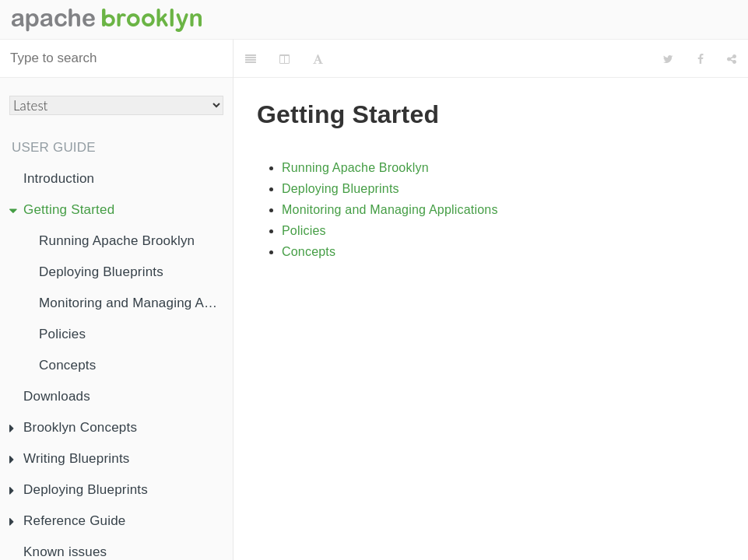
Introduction (59, 178)
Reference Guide (68, 521)
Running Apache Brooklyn (117, 241)
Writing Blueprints (70, 458)
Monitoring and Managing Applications (136, 303)
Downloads (57, 396)
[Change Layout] (284, 59)
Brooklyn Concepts (73, 427)
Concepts (67, 365)
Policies (62, 334)
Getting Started (62, 210)
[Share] (732, 59)
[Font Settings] (318, 59)
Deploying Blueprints (101, 272)
